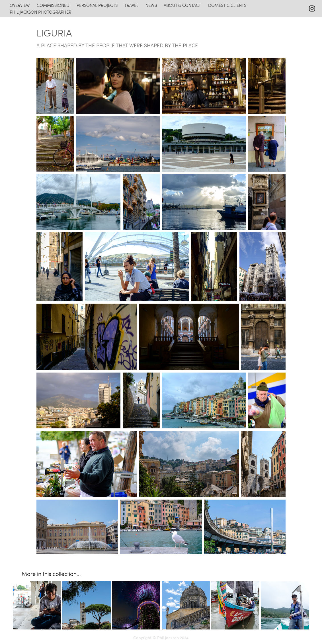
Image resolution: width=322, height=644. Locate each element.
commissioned (53, 5)
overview (20, 5)
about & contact (182, 5)
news (151, 5)
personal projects (97, 5)
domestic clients (227, 5)
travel (131, 5)
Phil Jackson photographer (40, 12)
